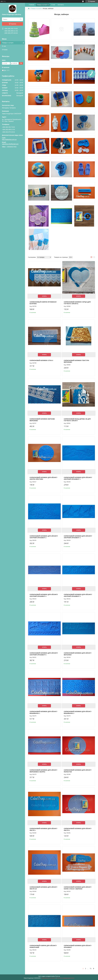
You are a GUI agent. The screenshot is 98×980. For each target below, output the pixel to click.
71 (91, 968)
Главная (31, 5)
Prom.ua (58, 976)
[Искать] (21, 19)
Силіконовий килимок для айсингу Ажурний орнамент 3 (78, 537)
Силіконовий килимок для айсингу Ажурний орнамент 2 (44, 537)
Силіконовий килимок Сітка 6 (41, 360)
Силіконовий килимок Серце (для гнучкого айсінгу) (77, 303)
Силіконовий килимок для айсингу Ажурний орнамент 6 (44, 654)
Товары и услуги (8, 43)
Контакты (61, 5)
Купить (44, 296)
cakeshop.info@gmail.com (10, 144)
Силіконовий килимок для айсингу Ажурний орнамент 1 (78, 478)
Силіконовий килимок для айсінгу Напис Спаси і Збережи (78, 888)
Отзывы (5, 50)
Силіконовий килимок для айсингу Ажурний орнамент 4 (44, 595)
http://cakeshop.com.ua (9, 139)
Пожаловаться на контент (48, 978)
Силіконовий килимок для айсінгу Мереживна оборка (43, 771)
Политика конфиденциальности (65, 978)
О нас (4, 46)
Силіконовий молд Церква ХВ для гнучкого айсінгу (77, 420)
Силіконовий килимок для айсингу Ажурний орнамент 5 (78, 595)
